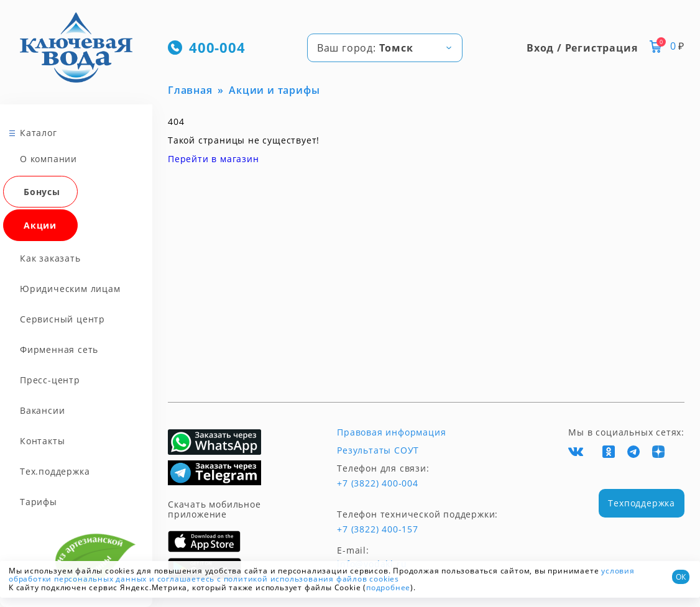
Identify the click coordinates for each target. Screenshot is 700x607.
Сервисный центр (62, 319)
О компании (48, 159)
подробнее (388, 587)
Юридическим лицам (70, 289)
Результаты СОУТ (378, 450)
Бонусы (42, 192)
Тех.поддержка (55, 471)
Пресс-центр (50, 380)
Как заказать (50, 258)
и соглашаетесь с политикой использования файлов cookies (274, 579)
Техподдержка (642, 503)
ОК (681, 577)
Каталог (39, 133)
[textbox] (385, 48)
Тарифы (39, 502)
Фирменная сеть (59, 349)
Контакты (42, 441)
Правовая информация (391, 432)
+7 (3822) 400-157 (378, 529)
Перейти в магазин (214, 159)
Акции (40, 225)
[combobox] (385, 48)
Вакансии (42, 410)
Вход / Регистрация (582, 48)
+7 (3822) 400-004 (378, 483)
